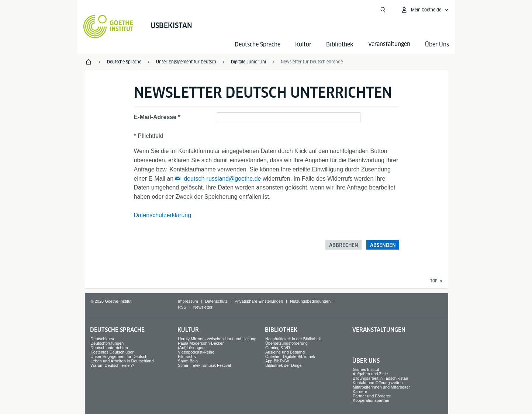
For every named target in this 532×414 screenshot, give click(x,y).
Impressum (188, 301)
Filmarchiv (187, 356)
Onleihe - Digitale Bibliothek (290, 356)
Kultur (303, 44)
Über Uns (437, 44)
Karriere (360, 392)
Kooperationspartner (371, 400)
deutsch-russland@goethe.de (222, 179)
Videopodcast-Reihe (196, 352)
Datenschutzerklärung (163, 215)
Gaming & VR (278, 348)
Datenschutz (216, 301)
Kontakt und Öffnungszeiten (378, 383)
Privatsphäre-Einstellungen (259, 301)
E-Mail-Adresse (155, 117)
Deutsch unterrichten (109, 348)
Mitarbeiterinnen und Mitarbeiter (381, 387)
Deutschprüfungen (107, 343)
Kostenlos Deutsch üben (112, 352)
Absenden (383, 245)
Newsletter (203, 307)
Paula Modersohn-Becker (201, 343)
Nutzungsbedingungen (310, 301)
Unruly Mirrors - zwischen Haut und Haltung (217, 339)
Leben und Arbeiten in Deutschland (122, 361)
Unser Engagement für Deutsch (119, 356)
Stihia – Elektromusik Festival (204, 365)
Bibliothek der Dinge (283, 365)
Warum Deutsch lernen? (112, 365)
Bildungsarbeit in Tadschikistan (380, 378)
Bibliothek (340, 44)
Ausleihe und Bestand (285, 352)
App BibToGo (277, 361)
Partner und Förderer (372, 396)
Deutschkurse (103, 339)
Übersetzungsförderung (286, 343)
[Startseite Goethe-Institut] (108, 27)
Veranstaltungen (379, 330)
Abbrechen (344, 245)
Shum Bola (188, 361)
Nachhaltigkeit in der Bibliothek (293, 339)
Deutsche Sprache (258, 44)
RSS (182, 307)
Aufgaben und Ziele (370, 374)
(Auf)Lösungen (191, 348)
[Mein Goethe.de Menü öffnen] (425, 10)
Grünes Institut (366, 369)
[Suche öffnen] (383, 10)
